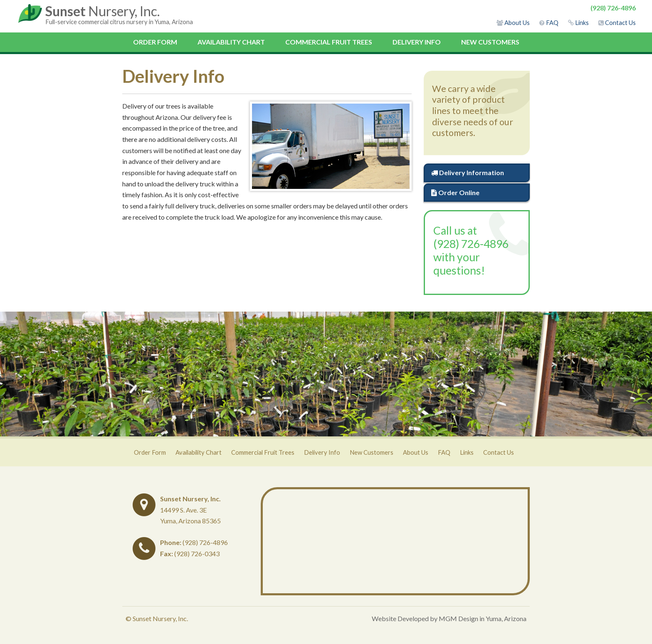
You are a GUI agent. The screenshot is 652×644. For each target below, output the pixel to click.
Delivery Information (468, 172)
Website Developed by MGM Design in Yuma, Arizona (449, 618)
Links (467, 452)
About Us (416, 452)
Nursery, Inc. (102, 11)
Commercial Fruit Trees (329, 42)
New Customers (490, 42)
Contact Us (499, 452)
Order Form (155, 42)
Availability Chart (231, 42)
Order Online (455, 192)
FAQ (444, 452)
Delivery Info (417, 42)
